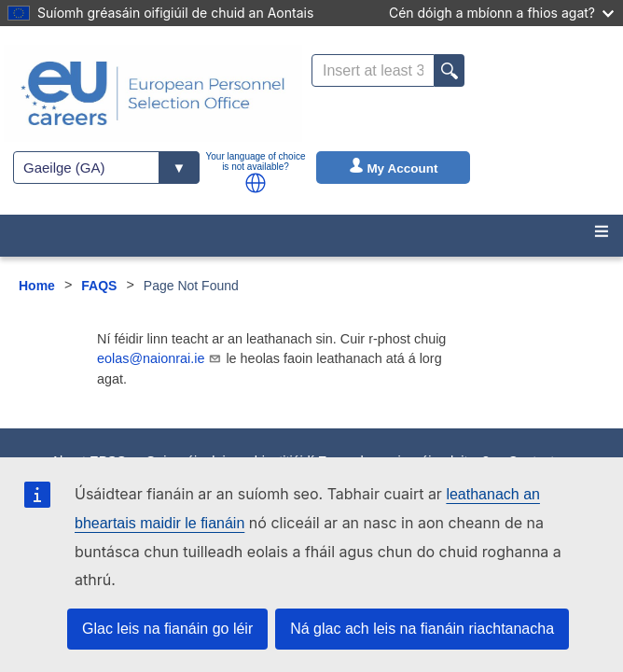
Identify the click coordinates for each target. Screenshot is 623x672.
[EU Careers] (153, 93)
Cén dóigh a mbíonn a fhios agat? (501, 13)
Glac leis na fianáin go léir (167, 629)
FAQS (99, 286)
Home (37, 286)
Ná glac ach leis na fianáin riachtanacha (422, 629)
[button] (256, 183)
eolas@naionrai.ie (159, 358)
